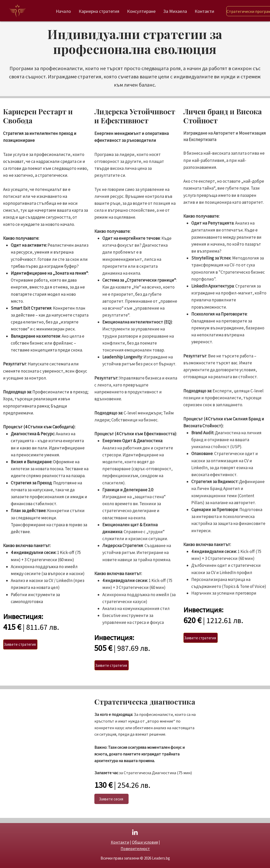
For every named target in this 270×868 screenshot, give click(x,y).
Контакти (120, 842)
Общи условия (145, 842)
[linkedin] (135, 832)
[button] (20, 644)
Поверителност (135, 848)
